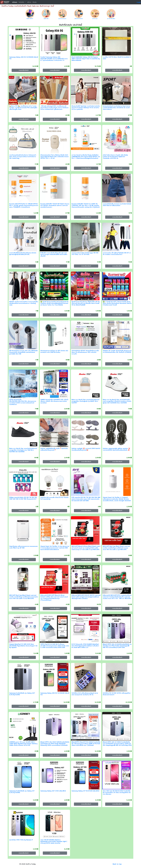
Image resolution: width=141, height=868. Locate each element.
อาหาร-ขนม (95, 19)
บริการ (29, 2)
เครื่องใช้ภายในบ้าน (79, 19)
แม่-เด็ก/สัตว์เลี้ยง (111, 19)
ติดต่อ (35, 2)
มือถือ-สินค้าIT (30, 19)
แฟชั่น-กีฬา (46, 19)
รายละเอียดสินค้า (24, 70)
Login (139, 2)
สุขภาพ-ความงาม (62, 19)
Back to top (117, 864)
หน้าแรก (15, 2)
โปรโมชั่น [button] (22, 2)
